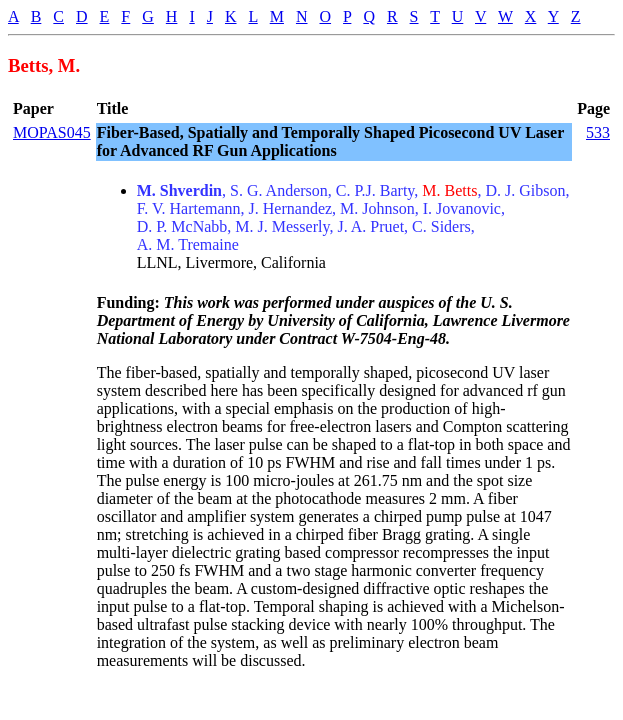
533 (598, 132)
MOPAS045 (52, 132)
